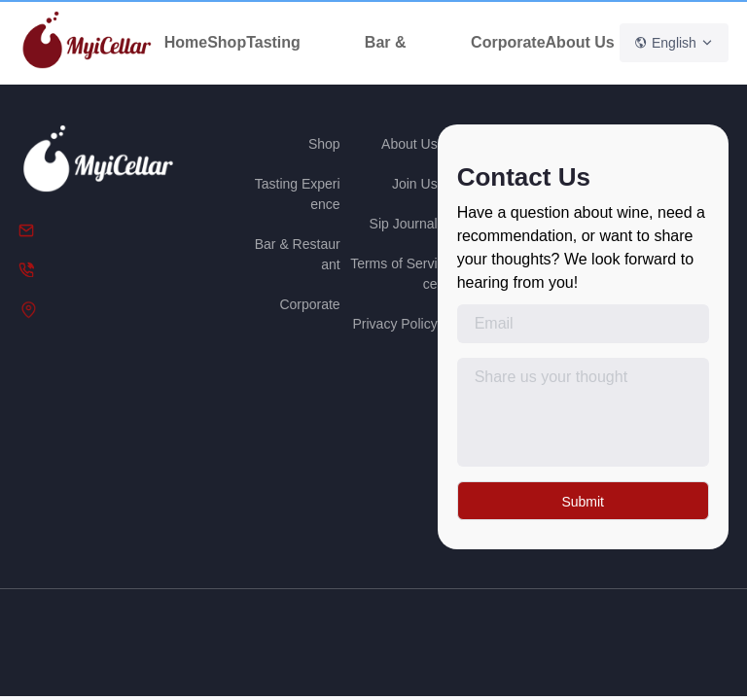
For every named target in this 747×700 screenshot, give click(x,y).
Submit (583, 502)
